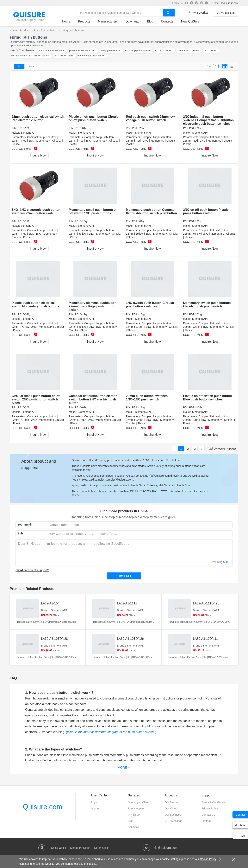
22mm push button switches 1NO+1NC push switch (147, 398)
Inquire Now (38, 155)
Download (132, 21)
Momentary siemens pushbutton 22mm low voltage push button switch (93, 306)
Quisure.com (42, 807)
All (19, 67)
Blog (150, 21)
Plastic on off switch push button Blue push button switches (208, 398)
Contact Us (208, 815)
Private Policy (210, 808)
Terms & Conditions (213, 802)
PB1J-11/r (24, 221)
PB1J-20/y (195, 221)
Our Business (173, 815)
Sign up (96, 808)
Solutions (133, 827)
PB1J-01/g (195, 314)
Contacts (167, 21)
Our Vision (171, 808)
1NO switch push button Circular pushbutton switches (150, 305)
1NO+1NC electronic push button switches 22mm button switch (36, 211)
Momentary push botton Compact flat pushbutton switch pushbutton (151, 211)
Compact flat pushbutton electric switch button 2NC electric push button (93, 399)
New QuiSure (190, 21)
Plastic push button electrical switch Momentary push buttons (35, 305)
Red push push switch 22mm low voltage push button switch (150, 118)
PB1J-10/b (195, 407)
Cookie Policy (208, 859)
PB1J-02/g (81, 407)
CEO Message (174, 821)
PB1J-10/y (81, 221)
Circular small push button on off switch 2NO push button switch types (36, 399)
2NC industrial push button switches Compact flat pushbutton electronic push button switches (208, 120)
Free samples (136, 808)
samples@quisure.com (119, 480)
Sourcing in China (139, 802)
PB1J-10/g (138, 314)
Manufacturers (108, 21)
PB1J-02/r (195, 128)
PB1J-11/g (138, 407)
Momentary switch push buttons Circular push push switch (207, 305)
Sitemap (206, 821)
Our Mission (172, 802)
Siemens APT (29, 133)
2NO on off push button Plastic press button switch (206, 211)
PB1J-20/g (24, 407)
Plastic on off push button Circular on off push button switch (94, 118)
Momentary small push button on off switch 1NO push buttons (93, 211)
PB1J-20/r (138, 128)
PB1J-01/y (138, 221)
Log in (95, 802)
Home (66, 21)
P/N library (134, 815)
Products (84, 21)
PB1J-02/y (24, 314)
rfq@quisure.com (229, 3)
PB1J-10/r (24, 128)
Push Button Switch (46, 30)
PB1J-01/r (81, 128)
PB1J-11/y (81, 314)
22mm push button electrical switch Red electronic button (38, 118)
